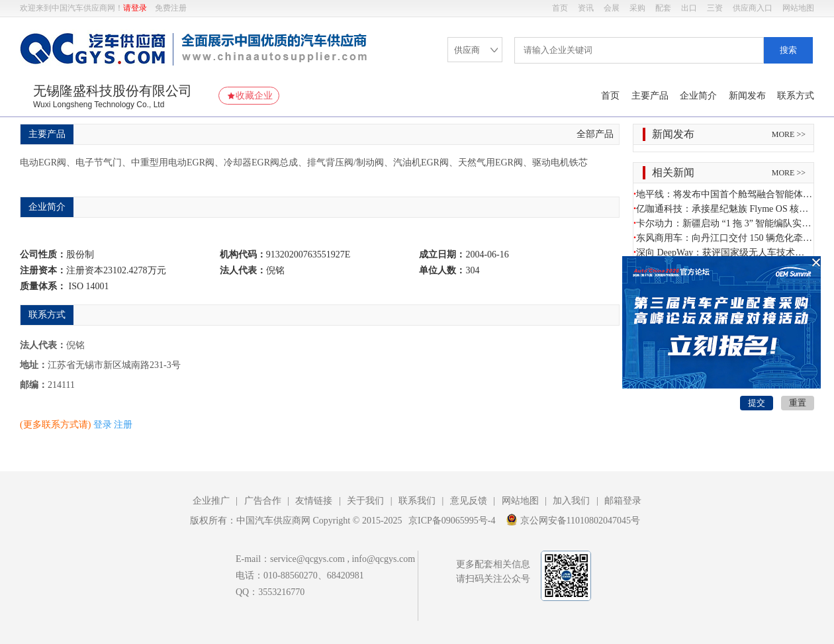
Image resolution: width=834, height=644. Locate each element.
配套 (663, 8)
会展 (612, 8)
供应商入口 (753, 8)
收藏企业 (254, 96)
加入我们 (571, 501)
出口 (689, 8)
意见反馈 (469, 501)
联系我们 (417, 501)
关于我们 (365, 501)
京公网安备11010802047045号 (573, 520)
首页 (560, 8)
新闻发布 (747, 96)
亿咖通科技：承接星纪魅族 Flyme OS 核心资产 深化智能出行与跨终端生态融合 (723, 208)
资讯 (586, 8)
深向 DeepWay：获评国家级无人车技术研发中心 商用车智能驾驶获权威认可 (723, 252)
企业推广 (211, 501)
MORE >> (789, 134)
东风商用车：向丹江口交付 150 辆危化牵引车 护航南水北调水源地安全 (723, 237)
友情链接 (314, 501)
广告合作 (263, 501)
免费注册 (171, 8)
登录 (103, 425)
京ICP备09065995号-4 (452, 521)
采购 (637, 8)
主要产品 (650, 96)
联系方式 (796, 96)
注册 (123, 425)
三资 (715, 8)
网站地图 (798, 8)
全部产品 (595, 134)
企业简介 (698, 96)
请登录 (135, 8)
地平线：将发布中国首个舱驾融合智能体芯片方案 (723, 194)
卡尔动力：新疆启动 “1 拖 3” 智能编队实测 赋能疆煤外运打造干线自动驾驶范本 (723, 223)
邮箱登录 (623, 501)
